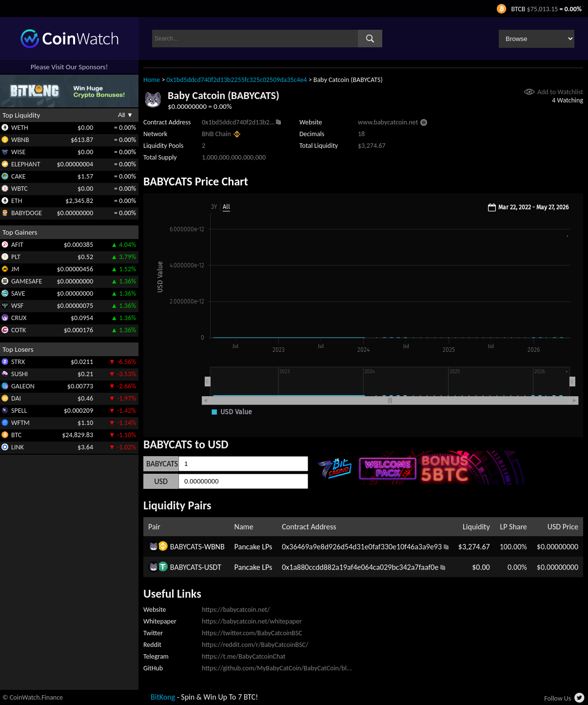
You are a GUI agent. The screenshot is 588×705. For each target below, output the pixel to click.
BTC (16, 435)
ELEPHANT (26, 164)
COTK (19, 330)
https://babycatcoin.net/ (236, 610)
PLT (16, 257)
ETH (17, 201)
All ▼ (126, 115)
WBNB (20, 140)
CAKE (19, 176)
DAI (16, 398)
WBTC (20, 189)
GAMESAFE (27, 281)
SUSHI (20, 374)
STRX (18, 362)
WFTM (20, 423)
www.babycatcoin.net (388, 122)
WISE (18, 152)
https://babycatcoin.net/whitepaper (252, 621)
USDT (213, 567)
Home (152, 80)
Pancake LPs (254, 547)
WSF (17, 306)
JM (15, 269)
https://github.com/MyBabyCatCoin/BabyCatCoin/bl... (277, 668)
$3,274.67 (474, 547)
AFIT (17, 245)
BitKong (163, 697)
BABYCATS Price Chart (196, 181)
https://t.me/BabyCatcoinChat (244, 656)
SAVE (18, 293)
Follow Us (558, 698)
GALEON (23, 386)
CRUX (19, 318)
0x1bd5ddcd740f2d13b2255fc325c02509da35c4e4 (237, 80)
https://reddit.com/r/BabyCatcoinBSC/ (255, 645)
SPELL (19, 411)
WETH (20, 128)
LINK (18, 447)
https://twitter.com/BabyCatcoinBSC (252, 633)
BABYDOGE (27, 213)
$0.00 (481, 567)
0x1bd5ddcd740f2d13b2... (238, 122)
